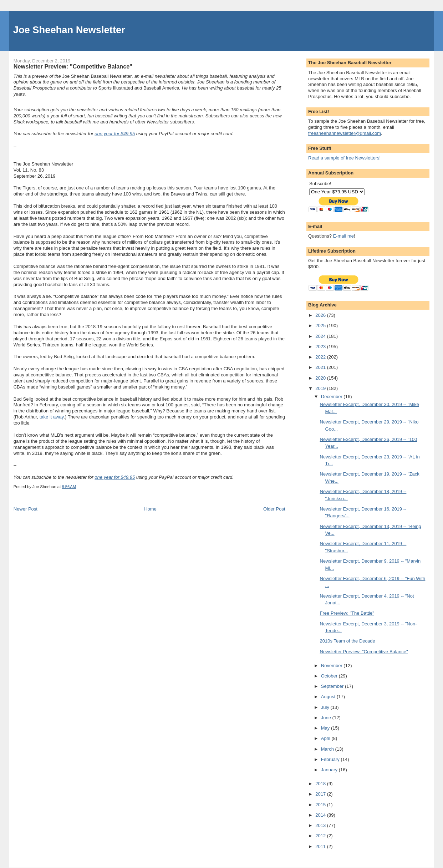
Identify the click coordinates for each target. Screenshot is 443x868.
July (326, 707)
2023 (321, 347)
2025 (321, 326)
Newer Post (26, 509)
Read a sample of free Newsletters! (344, 158)
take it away (52, 417)
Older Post (274, 509)
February (331, 759)
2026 (321, 315)
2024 (321, 336)
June (327, 718)
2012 (321, 836)
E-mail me (343, 236)
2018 (321, 784)
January (330, 770)
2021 (321, 367)
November (332, 666)
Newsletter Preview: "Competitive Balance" (364, 652)
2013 (321, 825)
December (332, 397)
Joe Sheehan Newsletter (69, 30)
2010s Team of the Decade (348, 641)
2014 (321, 815)
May (326, 728)
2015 (321, 805)
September (333, 686)
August (329, 697)
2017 (321, 794)
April (326, 738)
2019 (321, 388)
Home (150, 509)
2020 (321, 378)
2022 (321, 357)
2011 (321, 846)
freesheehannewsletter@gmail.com (345, 133)
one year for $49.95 (115, 134)
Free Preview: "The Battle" (347, 613)
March (328, 749)
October (330, 676)
